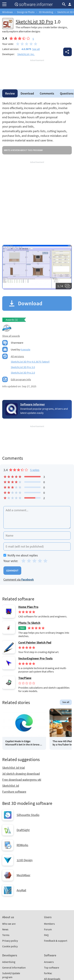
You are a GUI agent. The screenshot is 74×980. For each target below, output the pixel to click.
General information (14, 968)
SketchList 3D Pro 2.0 (23, 373)
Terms (6, 935)
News (5, 929)
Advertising (9, 962)
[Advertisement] (37, 72)
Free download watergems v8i (22, 780)
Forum (48, 929)
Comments (47, 93)
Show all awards (11, 336)
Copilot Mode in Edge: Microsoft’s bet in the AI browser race (24, 743)
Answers (49, 962)
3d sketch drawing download (21, 774)
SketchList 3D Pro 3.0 (23, 367)
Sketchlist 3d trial (14, 768)
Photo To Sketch (29, 623)
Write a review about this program (23, 150)
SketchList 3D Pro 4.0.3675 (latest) (30, 362)
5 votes (35, 470)
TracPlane (25, 678)
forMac (48, 973)
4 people (25, 349)
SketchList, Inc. (26, 54)
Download (27, 93)
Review (10, 93)
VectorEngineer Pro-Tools (35, 658)
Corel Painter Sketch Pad (35, 643)
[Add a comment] (37, 517)
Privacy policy (10, 941)
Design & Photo (26, 12)
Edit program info (21, 379)
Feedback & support (56, 941)
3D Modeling (46, 12)
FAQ (46, 935)
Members (49, 924)
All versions (17, 356)
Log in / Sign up (70, 4)
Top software (52, 968)
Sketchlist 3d (11, 786)
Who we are (9, 924)
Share (67, 52)
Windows (8, 12)
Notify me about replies (21, 555)
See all (36, 49)
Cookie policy (10, 946)
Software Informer (33, 404)
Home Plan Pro (28, 607)
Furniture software (14, 792)
